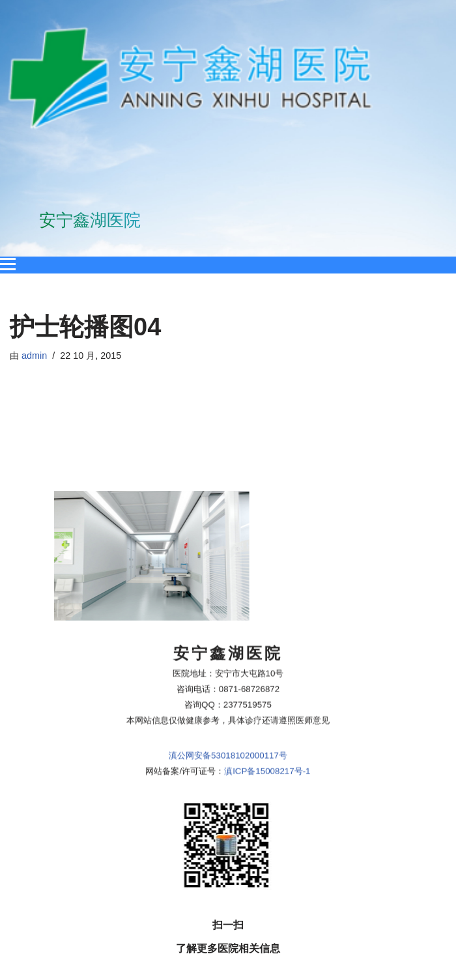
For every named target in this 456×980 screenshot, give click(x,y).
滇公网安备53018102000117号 (228, 666)
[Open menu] (8, 264)
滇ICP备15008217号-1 (267, 681)
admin (34, 356)
